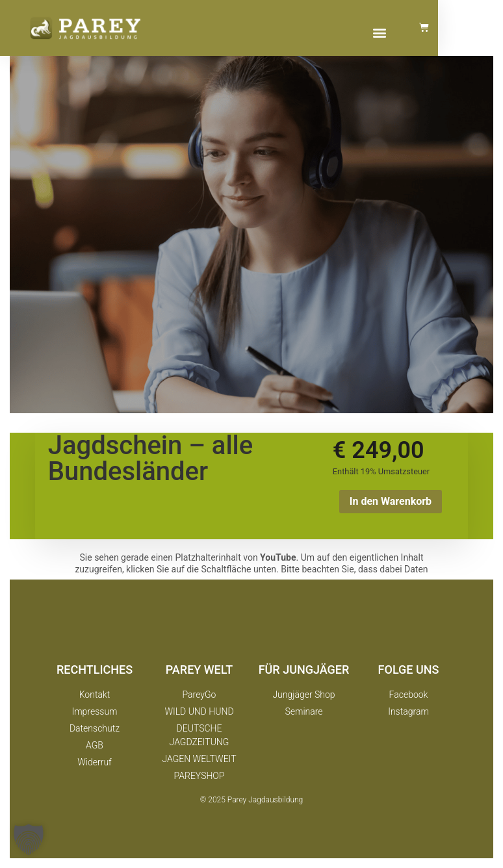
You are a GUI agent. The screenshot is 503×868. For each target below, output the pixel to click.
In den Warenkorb (391, 501)
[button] (436, 32)
